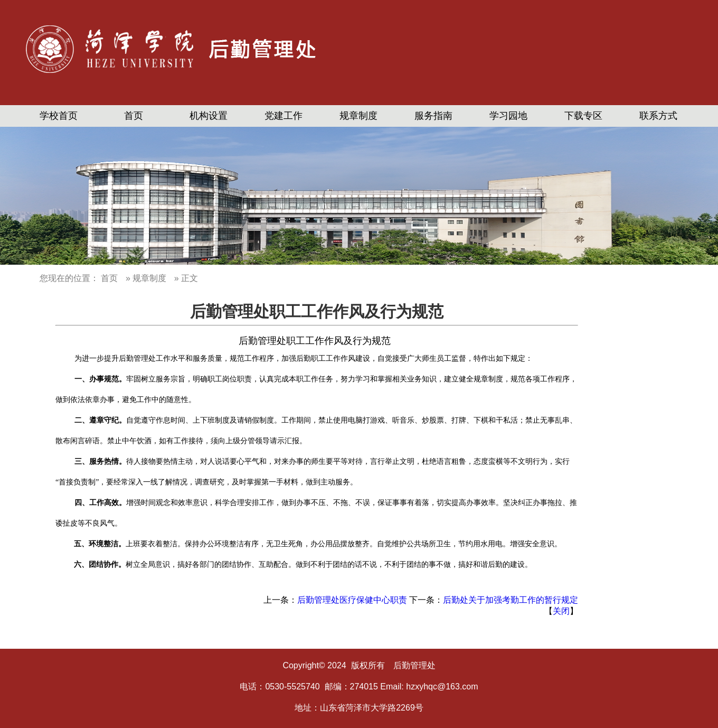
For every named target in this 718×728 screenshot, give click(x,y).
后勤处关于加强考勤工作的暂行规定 (511, 600)
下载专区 (583, 116)
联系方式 (658, 116)
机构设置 (209, 116)
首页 (134, 116)
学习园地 (508, 116)
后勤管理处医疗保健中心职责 (352, 600)
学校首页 (59, 116)
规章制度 (358, 116)
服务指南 (433, 116)
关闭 (561, 611)
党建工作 (284, 116)
